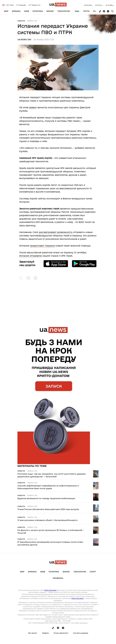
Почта (86, 11)
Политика (38, 11)
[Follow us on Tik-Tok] (100, 11)
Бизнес (50, 11)
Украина (16, 11)
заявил (33, 107)
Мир (6, 11)
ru (94, 11)
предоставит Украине (42, 246)
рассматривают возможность (56, 232)
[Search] (112, 11)
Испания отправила (30, 256)
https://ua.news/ (50, 590)
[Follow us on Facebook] (104, 11)
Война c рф (32, 21)
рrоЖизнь (58, 578)
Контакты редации (81, 633)
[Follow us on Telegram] (108, 11)
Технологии (64, 11)
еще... (78, 11)
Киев (27, 11)
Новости (21, 21)
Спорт (93, 572)
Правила (45, 633)
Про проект (33, 633)
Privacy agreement (61, 633)
